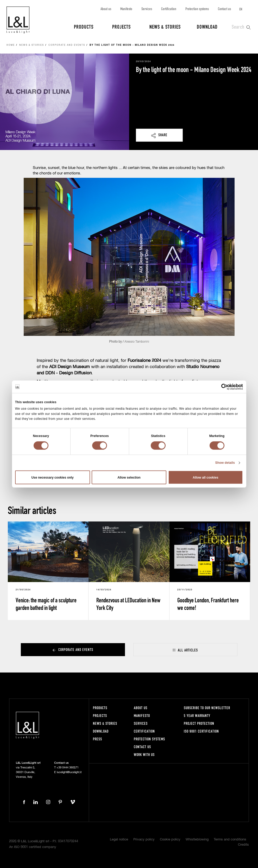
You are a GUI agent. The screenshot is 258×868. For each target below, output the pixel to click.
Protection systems (197, 9)
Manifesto (126, 9)
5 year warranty (197, 716)
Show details (225, 463)
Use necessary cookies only (52, 477)
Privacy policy (144, 840)
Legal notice (119, 840)
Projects (121, 27)
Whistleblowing (197, 840)
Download (207, 27)
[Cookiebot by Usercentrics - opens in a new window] (220, 387)
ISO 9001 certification (201, 731)
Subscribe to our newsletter (207, 708)
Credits (243, 845)
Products (84, 27)
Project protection (199, 723)
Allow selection (129, 477)
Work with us (144, 755)
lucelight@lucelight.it (69, 772)
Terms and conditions (230, 840)
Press (97, 739)
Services (147, 9)
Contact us (224, 9)
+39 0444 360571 (68, 768)
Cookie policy (170, 840)
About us (106, 9)
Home (11, 45)
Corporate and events (67, 45)
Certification (169, 9)
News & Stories (165, 27)
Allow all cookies (205, 477)
